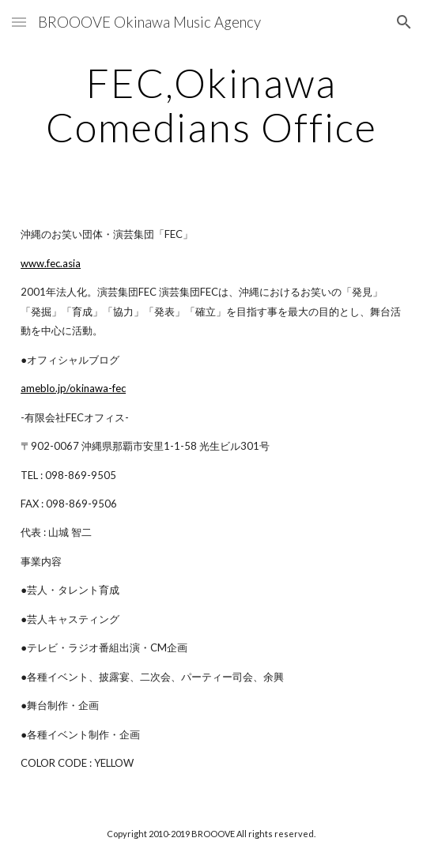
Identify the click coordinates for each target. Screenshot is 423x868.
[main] (211, 105)
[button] (19, 22)
